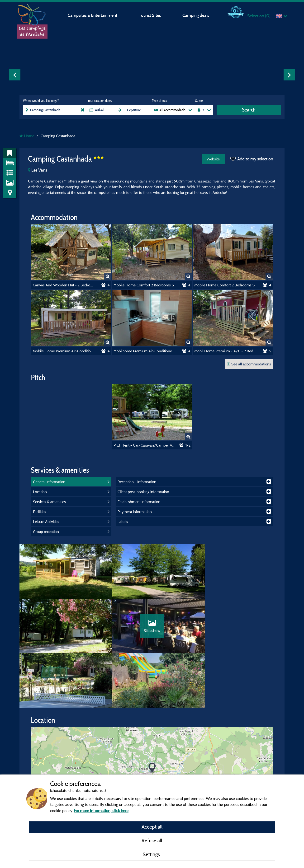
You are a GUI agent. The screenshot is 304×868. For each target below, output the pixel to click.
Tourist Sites (150, 15)
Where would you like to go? (41, 101)
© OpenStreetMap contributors (247, 767)
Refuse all (152, 840)
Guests (199, 101)
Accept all (152, 827)
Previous (15, 75)
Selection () (259, 16)
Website (213, 159)
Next (289, 75)
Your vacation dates (100, 101)
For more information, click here (101, 810)
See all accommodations (249, 364)
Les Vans (38, 170)
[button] (152, 718)
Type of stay (159, 101)
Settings (152, 854)
